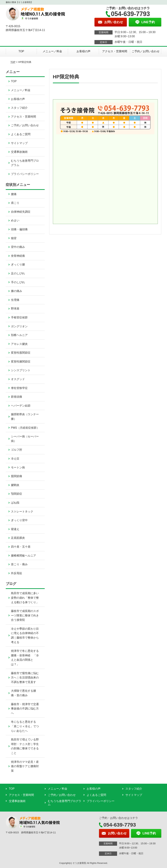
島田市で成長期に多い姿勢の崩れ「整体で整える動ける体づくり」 (25, 598)
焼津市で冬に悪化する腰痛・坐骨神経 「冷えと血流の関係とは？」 (25, 658)
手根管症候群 (19, 317)
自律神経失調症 (21, 212)
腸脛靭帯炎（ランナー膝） (25, 417)
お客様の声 (83, 51)
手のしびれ (18, 282)
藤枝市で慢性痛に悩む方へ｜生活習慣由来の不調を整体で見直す (25, 678)
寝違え (15, 529)
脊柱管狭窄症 (19, 388)
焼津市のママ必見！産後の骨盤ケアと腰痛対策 (25, 766)
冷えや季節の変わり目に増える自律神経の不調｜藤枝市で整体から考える (25, 635)
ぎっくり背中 (19, 520)
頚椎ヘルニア (19, 335)
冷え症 (15, 459)
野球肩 (15, 309)
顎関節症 (17, 494)
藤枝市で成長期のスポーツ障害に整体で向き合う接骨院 (25, 615)
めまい (15, 220)
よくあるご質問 (21, 134)
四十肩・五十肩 (21, 547)
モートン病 (18, 467)
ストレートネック (22, 512)
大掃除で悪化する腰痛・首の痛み (23, 693)
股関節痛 (17, 476)
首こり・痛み (19, 564)
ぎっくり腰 (18, 265)
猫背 (14, 238)
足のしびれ (18, 273)
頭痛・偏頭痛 (19, 229)
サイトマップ (19, 143)
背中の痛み (18, 247)
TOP (21, 51)
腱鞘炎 (15, 485)
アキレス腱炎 (19, 344)
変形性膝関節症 (21, 362)
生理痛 (15, 300)
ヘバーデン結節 (21, 406)
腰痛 (14, 194)
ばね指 (15, 503)
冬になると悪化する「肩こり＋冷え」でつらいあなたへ (25, 726)
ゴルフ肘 (17, 450)
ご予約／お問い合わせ (146, 51)
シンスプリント (21, 370)
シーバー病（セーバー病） (25, 439)
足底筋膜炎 (18, 538)
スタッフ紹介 (19, 108)
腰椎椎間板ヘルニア (23, 556)
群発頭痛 (17, 397)
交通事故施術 (19, 152)
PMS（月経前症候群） (25, 428)
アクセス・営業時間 (115, 51)
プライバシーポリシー (25, 174)
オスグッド (18, 379)
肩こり (15, 203)
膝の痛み (17, 291)
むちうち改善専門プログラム (25, 163)
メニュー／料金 (52, 51)
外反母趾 (17, 573)
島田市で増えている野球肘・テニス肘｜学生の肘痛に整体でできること (25, 746)
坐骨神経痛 (18, 256)
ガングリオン (19, 326)
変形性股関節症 (21, 353)
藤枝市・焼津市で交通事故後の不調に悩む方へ (25, 709)
